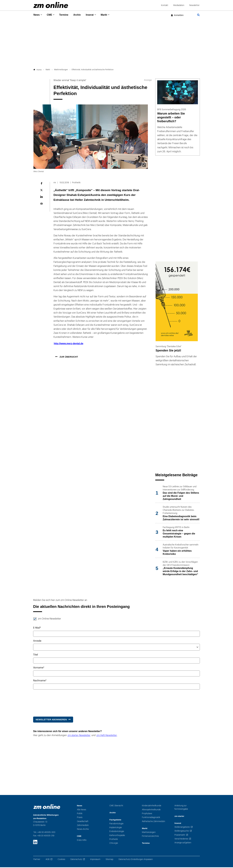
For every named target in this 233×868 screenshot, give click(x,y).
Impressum (95, 860)
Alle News (82, 810)
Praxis (80, 818)
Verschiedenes (181, 840)
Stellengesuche (182, 832)
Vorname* (39, 669)
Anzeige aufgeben (183, 844)
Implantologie (116, 828)
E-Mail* (37, 629)
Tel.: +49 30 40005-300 (44, 833)
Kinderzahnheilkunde (152, 806)
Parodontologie (116, 824)
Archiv (80, 15)
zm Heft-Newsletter (107, 736)
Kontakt (165, 5)
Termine (66, 15)
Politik (80, 814)
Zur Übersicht (68, 358)
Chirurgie (114, 844)
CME (50, 15)
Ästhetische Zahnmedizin (154, 822)
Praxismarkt (180, 836)
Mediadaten (179, 5)
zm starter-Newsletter (79, 736)
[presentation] (56, 702)
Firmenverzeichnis (150, 837)
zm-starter (179, 817)
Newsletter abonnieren (51, 720)
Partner (37, 860)
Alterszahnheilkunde (151, 810)
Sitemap (109, 860)
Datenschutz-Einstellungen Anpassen (136, 860)
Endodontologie (117, 832)
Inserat (93, 15)
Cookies (61, 860)
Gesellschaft (83, 822)
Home (38, 70)
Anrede (37, 642)
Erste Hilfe (82, 841)
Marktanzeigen (149, 833)
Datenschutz (76, 860)
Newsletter (194, 5)
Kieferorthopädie (117, 836)
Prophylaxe (147, 814)
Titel (36, 656)
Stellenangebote (182, 828)
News (37, 15)
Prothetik (114, 840)
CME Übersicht (116, 806)
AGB (48, 860)
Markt (108, 15)
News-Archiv (83, 830)
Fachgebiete (115, 820)
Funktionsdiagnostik (151, 818)
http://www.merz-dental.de (69, 344)
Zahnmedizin (83, 826)
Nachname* (40, 681)
